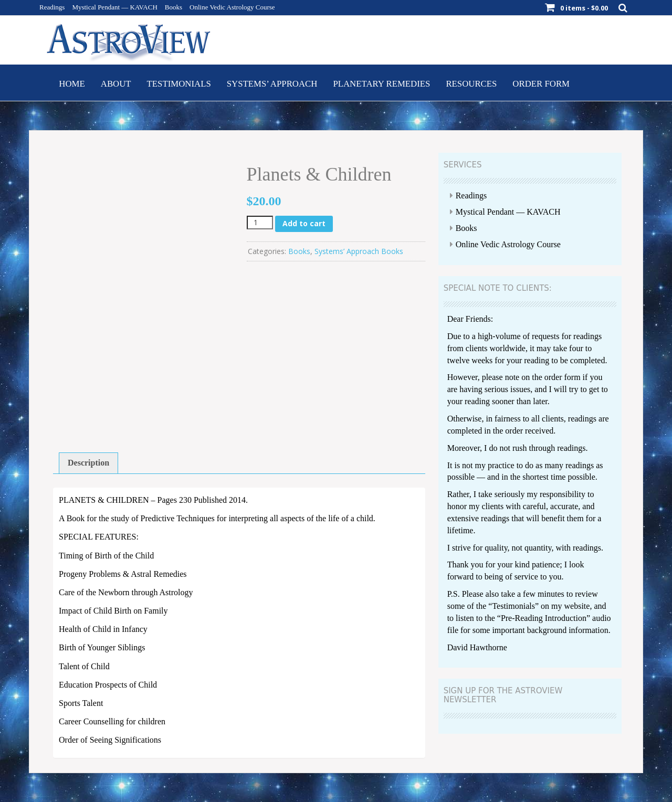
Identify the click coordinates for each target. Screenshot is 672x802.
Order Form (541, 84)
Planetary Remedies (381, 84)
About (116, 84)
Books (174, 7)
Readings (52, 7)
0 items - (584, 8)
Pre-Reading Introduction (544, 618)
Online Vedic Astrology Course (232, 7)
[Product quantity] (260, 223)
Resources (471, 84)
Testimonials (179, 84)
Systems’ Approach (272, 84)
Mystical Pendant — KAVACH (114, 7)
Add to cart (304, 223)
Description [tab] (88, 463)
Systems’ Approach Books (359, 251)
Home (72, 84)
